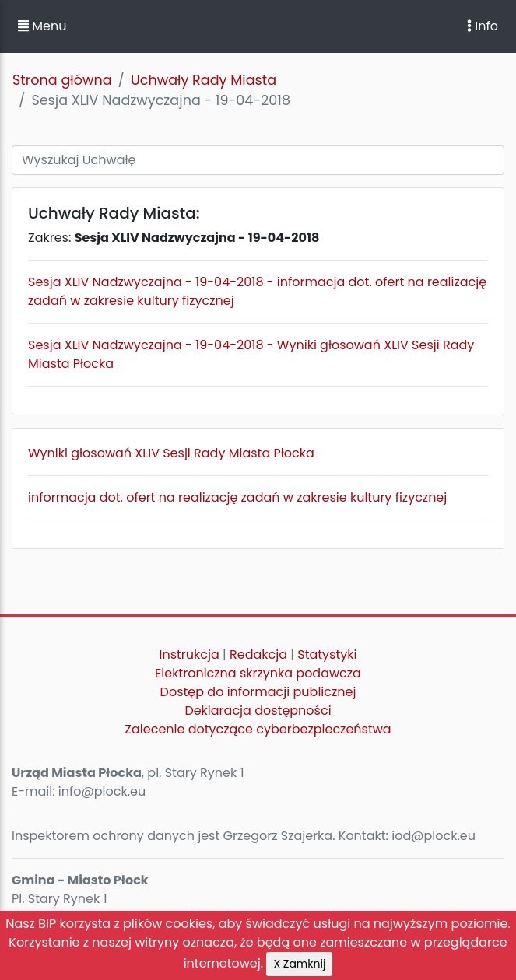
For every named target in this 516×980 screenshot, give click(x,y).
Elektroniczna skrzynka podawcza (258, 673)
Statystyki (327, 654)
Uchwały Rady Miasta (204, 80)
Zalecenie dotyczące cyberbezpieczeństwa (258, 729)
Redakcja (258, 654)
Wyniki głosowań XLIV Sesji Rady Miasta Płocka (171, 453)
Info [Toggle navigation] (483, 26)
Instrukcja (190, 654)
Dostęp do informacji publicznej (258, 692)
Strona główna (62, 80)
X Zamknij (299, 964)
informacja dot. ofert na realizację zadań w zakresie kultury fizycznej (237, 497)
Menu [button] (42, 26)
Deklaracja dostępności (258, 710)
